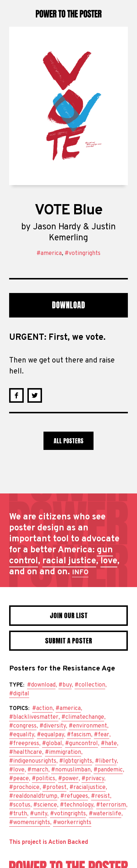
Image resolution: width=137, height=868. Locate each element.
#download (41, 685)
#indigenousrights (33, 761)
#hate (109, 744)
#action (42, 709)
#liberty (106, 761)
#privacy (93, 779)
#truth (18, 814)
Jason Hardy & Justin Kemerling (74, 233)
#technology (77, 805)
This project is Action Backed (49, 842)
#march (38, 770)
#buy (65, 685)
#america (49, 253)
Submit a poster (68, 641)
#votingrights (83, 253)
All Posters (68, 441)
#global (52, 744)
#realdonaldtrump (33, 796)
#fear (102, 735)
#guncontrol (81, 744)
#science (45, 805)
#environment (88, 726)
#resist (100, 796)
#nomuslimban (71, 770)
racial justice (69, 561)
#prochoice (24, 788)
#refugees (74, 796)
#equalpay (50, 735)
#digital (19, 694)
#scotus (20, 805)
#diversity (53, 726)
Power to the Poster (69, 13)
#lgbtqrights (76, 761)
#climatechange (83, 717)
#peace (19, 779)
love (109, 561)
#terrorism (111, 805)
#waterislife (105, 814)
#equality (22, 735)
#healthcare (26, 752)
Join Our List (69, 615)
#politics (43, 779)
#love (17, 770)
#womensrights (30, 823)
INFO (80, 572)
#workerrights (72, 823)
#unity (39, 814)
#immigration (63, 752)
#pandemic (108, 770)
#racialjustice (87, 788)
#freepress (24, 744)
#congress (23, 726)
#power (68, 779)
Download (68, 305)
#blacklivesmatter (34, 717)
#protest (54, 788)
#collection (90, 685)
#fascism (79, 735)
